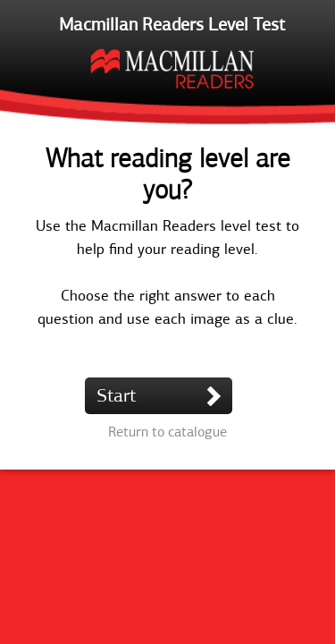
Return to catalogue (167, 432)
